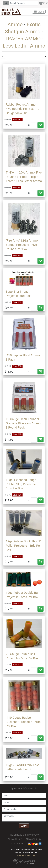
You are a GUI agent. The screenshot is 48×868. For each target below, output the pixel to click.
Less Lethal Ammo (24, 46)
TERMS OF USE (15, 839)
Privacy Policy (34, 839)
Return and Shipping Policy (25, 835)
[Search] (23, 3)
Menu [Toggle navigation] (39, 12)
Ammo (15, 25)
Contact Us (17, 844)
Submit (24, 826)
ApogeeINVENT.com (26, 856)
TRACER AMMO (23, 39)
